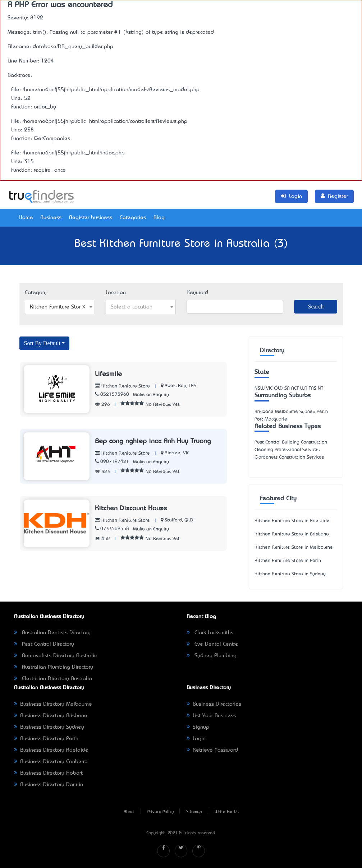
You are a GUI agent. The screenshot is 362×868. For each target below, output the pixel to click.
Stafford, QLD (179, 520)
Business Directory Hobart (48, 773)
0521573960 (112, 394)
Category (36, 293)
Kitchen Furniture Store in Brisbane (292, 534)
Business (51, 218)
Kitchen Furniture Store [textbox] (58, 307)
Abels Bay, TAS (180, 386)
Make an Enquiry (151, 395)
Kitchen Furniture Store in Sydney (290, 574)
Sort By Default (42, 343)
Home (26, 218)
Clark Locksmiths (210, 633)
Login (196, 739)
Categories (133, 218)
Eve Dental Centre (212, 644)
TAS (313, 388)
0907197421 (112, 462)
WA (304, 388)
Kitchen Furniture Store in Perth (288, 561)
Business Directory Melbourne (53, 704)
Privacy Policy (161, 812)
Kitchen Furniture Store (122, 386)
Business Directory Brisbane (51, 716)
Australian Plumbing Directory (54, 667)
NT (320, 388)
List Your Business (211, 716)
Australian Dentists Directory (52, 633)
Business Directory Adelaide (51, 750)
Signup (198, 727)
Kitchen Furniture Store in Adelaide (292, 521)
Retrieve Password (212, 750)
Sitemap (194, 812)
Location (116, 293)
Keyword (197, 293)
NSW (260, 388)
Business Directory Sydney (49, 727)
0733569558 (112, 529)
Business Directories (214, 704)
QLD (278, 388)
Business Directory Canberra (51, 762)
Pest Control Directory (44, 644)
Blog (159, 218)
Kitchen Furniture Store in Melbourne (294, 547)
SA (287, 388)
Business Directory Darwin (49, 785)
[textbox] (141, 307)
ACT (295, 388)
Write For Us (227, 812)
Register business (91, 218)
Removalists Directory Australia (56, 656)
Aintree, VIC (177, 453)
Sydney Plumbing (212, 656)
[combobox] (60, 307)
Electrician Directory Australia (53, 679)
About (129, 812)
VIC (269, 388)
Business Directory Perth (46, 739)
